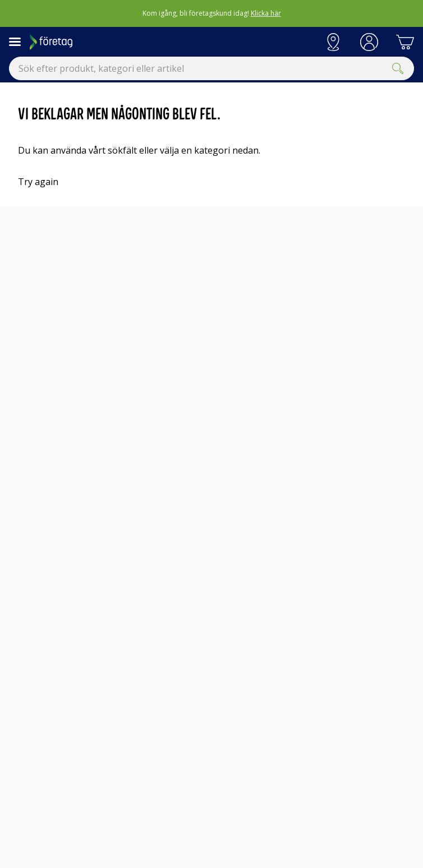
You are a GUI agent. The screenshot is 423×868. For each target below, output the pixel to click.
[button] (369, 42)
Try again (38, 182)
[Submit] (398, 68)
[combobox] (211, 68)
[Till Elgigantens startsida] (173, 42)
